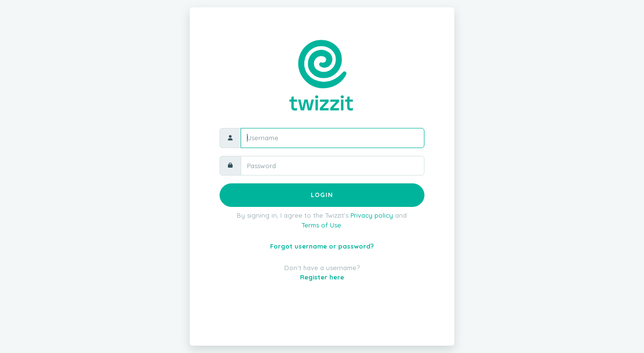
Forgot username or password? (322, 246)
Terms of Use (321, 225)
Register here (322, 277)
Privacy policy (372, 215)
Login (322, 195)
